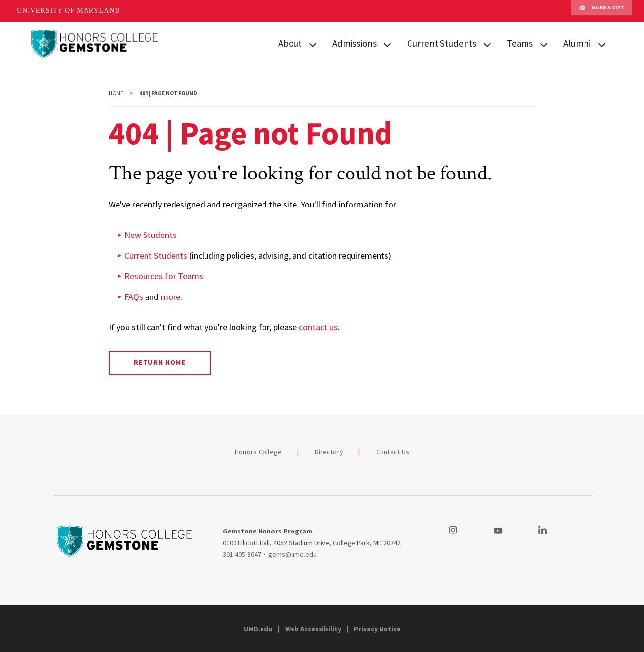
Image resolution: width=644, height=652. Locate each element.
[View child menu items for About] (313, 44)
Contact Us (393, 452)
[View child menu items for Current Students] (487, 44)
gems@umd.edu (293, 554)
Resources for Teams (164, 276)
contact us (318, 327)
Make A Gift (602, 11)
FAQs (134, 297)
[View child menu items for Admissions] (387, 44)
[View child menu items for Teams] (544, 44)
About (290, 43)
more (171, 297)
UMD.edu (258, 629)
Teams (520, 43)
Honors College (259, 452)
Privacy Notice (377, 629)
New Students (150, 235)
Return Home (160, 362)
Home (116, 93)
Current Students (442, 43)
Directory (329, 452)
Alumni (577, 43)
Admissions (354, 43)
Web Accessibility (313, 629)
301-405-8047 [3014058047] (242, 554)
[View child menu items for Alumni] (602, 44)
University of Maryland (69, 11)
